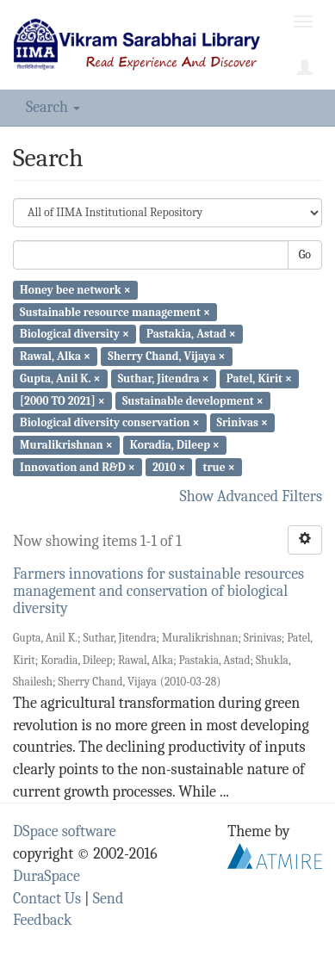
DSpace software (65, 831)
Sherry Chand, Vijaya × (166, 356)
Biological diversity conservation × (109, 422)
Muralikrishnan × (66, 445)
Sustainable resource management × (115, 311)
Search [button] (53, 107)
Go (305, 254)
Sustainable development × (193, 400)
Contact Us (47, 899)
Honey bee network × (75, 290)
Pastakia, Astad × (191, 334)
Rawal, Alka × (55, 356)
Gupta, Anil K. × (60, 378)
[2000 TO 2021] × (62, 400)
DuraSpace (47, 876)
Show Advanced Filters (251, 496)
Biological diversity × (74, 334)
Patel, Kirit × (259, 378)
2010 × (169, 466)
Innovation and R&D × (78, 466)
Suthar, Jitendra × (164, 378)
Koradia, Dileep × (175, 445)
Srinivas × (242, 422)
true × (218, 466)
